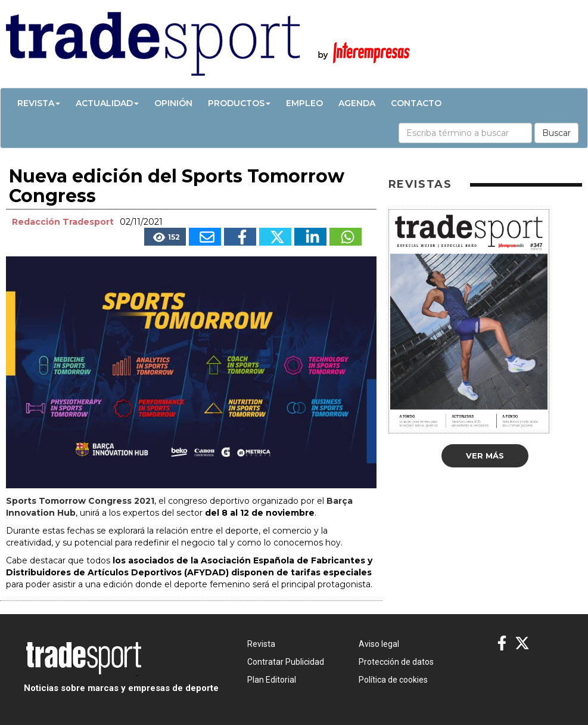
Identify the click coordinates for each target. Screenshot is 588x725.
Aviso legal (379, 644)
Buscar (556, 133)
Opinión (173, 103)
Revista (39, 103)
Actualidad (107, 103)
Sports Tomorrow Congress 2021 (80, 501)
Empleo (304, 103)
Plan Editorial (272, 680)
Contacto (416, 103)
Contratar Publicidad (286, 662)
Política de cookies (393, 680)
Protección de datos (396, 662)
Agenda (357, 103)
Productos (239, 103)
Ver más (485, 456)
